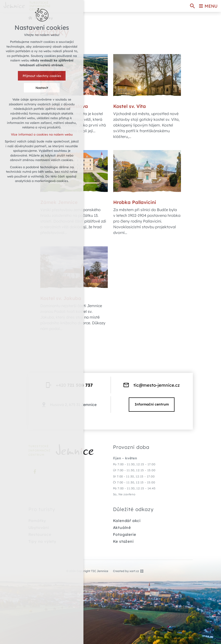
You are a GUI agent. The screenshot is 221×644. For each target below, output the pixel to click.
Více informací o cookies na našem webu (42, 134)
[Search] (192, 6)
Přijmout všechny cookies (42, 76)
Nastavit (42, 88)
